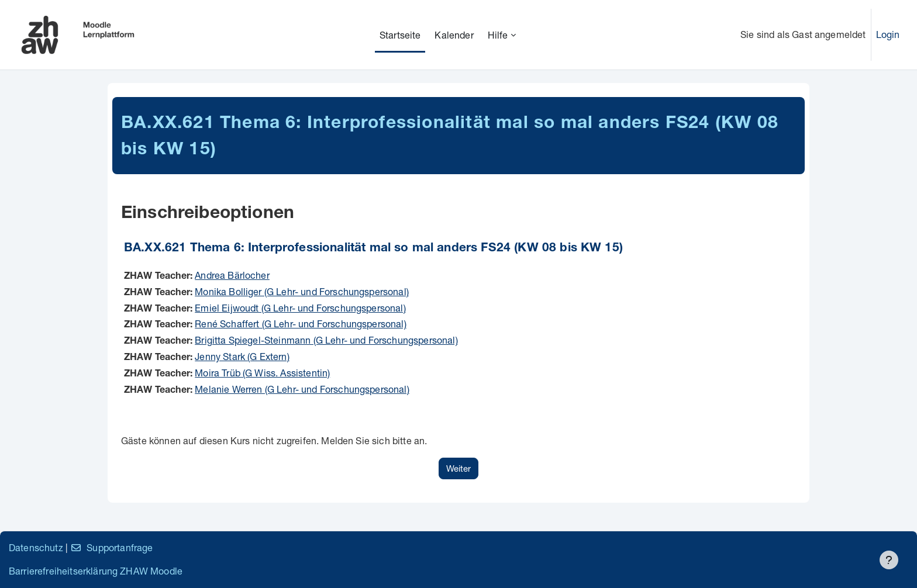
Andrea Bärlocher (232, 275)
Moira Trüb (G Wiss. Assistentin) (262, 373)
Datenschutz (36, 547)
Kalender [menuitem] (454, 35)
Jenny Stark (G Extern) (242, 356)
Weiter (458, 468)
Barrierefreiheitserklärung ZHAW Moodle (96, 571)
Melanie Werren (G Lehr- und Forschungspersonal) (302, 389)
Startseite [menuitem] (400, 35)
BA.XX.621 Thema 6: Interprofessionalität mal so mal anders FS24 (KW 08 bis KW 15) (373, 249)
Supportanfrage (111, 547)
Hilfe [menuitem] (498, 35)
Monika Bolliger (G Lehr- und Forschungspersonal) (302, 291)
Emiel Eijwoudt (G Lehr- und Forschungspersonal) (300, 308)
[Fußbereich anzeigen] (889, 560)
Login (888, 34)
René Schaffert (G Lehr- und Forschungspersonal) (301, 324)
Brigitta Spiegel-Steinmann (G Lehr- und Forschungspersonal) (326, 340)
